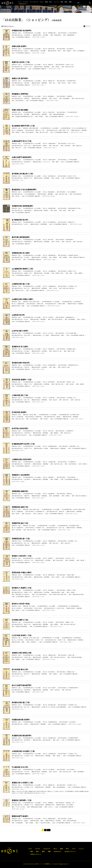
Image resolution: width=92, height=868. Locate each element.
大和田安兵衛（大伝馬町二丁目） (23, 751)
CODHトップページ (36, 854)
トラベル (26, 2)
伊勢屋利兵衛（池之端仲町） (22, 30)
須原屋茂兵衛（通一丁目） (21, 538)
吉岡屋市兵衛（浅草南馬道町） (23, 206)
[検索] (89, 3)
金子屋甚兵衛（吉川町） (20, 220)
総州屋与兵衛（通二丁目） (21, 702)
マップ (19, 2)
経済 (70, 2)
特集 (49, 851)
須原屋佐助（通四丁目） (20, 507)
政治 (66, 2)
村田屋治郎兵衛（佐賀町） (21, 719)
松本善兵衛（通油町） (19, 412)
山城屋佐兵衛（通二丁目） (21, 284)
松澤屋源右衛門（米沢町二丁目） (23, 444)
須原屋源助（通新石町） (20, 491)
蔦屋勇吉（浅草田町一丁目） (22, 800)
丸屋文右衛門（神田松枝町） (22, 157)
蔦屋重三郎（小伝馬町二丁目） (23, 783)
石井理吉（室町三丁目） (20, 620)
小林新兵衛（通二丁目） (20, 395)
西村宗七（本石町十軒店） (21, 604)
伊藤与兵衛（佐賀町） (19, 46)
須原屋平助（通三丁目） (20, 523)
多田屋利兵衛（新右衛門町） (22, 735)
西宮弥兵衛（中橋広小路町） (22, 572)
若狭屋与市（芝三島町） (20, 346)
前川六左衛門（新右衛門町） (22, 685)
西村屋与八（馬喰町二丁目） (22, 588)
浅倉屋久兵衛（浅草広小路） (22, 653)
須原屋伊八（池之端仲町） (21, 475)
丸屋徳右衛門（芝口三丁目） (22, 141)
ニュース (56, 2)
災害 (62, 2)
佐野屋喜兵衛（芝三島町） (21, 253)
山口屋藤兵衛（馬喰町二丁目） (23, 269)
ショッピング (34, 2)
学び (51, 2)
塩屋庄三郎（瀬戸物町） (20, 78)
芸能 (46, 2)
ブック (74, 849)
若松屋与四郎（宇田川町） (21, 363)
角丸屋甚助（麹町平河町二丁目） (23, 126)
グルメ (41, 2)
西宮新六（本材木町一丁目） (22, 556)
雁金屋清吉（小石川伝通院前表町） (24, 189)
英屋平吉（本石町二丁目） (21, 62)
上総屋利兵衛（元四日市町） (22, 459)
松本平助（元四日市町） (20, 428)
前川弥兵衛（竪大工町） (20, 669)
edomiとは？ (23, 4)
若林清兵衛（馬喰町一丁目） (22, 379)
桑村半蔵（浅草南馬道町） (21, 237)
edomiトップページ (70, 851)
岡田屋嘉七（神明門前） (20, 94)
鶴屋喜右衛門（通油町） (20, 816)
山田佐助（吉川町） (18, 315)
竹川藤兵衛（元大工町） (20, 767)
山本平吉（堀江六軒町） (20, 331)
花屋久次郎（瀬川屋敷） (20, 110)
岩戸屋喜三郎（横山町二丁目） (23, 174)
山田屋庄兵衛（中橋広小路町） (23, 299)
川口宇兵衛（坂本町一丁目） (22, 635)
